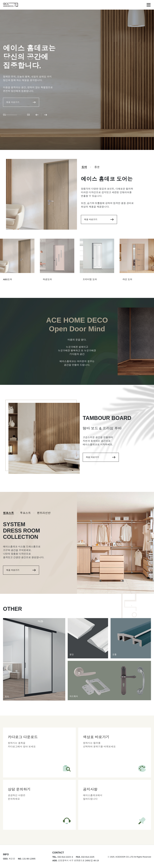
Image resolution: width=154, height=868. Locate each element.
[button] (37, 115)
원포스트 (8, 513)
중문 (97, 167)
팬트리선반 (44, 513)
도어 (84, 167)
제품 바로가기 (21, 102)
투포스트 (25, 513)
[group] (17, 262)
